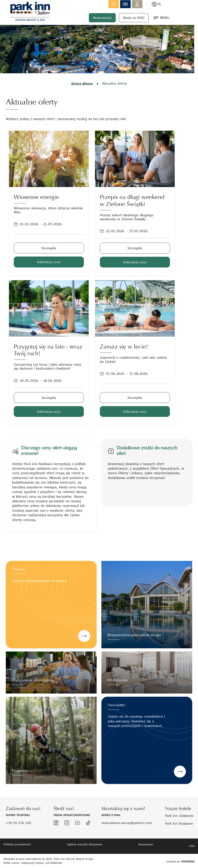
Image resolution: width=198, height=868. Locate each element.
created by (180, 861)
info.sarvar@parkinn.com (147, 4)
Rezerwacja (124, 17)
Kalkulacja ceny (49, 262)
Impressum (146, 844)
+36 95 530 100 (19, 822)
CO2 (192, 846)
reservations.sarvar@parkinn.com (128, 822)
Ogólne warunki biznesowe (85, 844)
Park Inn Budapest (180, 823)
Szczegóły (49, 248)
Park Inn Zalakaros (180, 815)
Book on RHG (155, 17)
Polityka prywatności (17, 844)
